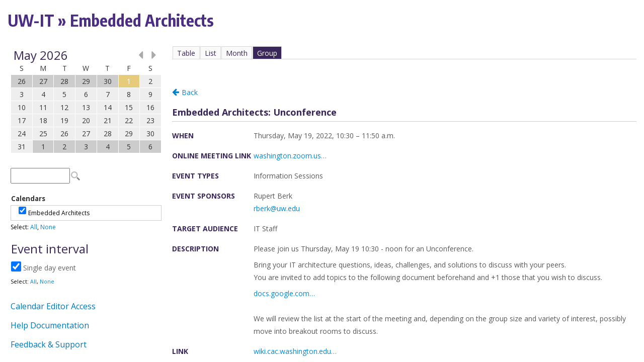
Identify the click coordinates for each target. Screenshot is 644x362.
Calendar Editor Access (53, 306)
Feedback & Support (49, 344)
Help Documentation (50, 325)
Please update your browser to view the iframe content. (86, 101)
